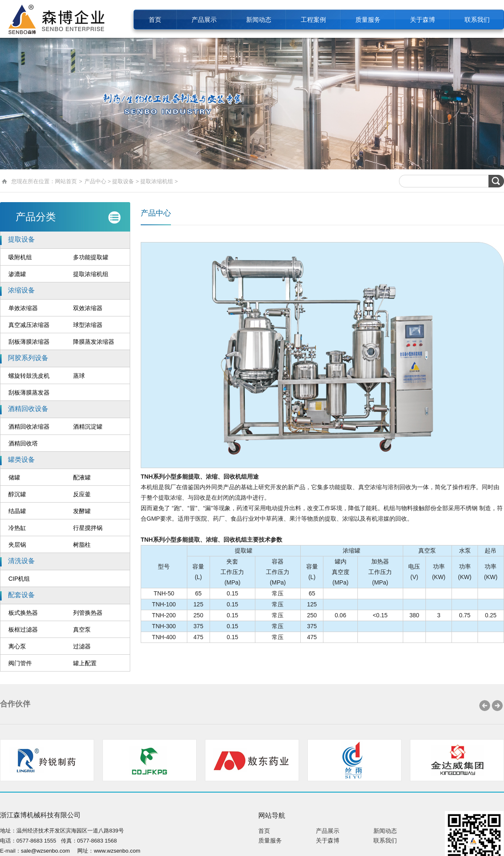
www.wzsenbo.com (117, 851)
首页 (155, 20)
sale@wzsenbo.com (46, 851)
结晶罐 (17, 511)
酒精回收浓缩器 (29, 427)
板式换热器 (23, 613)
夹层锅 (17, 545)
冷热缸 (17, 528)
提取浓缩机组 (157, 181)
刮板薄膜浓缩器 (29, 342)
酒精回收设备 (28, 409)
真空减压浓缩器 (29, 325)
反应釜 (82, 494)
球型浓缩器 (88, 325)
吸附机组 (20, 257)
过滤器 (82, 646)
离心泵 (17, 646)
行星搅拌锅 (88, 528)
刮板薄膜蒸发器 (29, 392)
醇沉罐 (17, 494)
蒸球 (79, 376)
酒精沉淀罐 (88, 427)
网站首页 (66, 181)
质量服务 (368, 20)
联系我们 (477, 20)
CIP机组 (19, 579)
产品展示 (204, 20)
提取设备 (123, 181)
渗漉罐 (17, 274)
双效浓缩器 (88, 308)
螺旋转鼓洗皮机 (29, 376)
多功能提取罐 (91, 257)
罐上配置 (85, 663)
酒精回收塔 (23, 443)
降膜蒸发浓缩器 (94, 342)
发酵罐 (82, 511)
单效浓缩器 (23, 308)
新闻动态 (259, 20)
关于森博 (423, 20)
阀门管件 (20, 663)
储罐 (14, 477)
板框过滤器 (23, 629)
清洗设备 (21, 561)
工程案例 (313, 20)
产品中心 (95, 181)
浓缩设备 (21, 290)
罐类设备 (21, 460)
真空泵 (82, 629)
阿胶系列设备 (28, 358)
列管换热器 (88, 613)
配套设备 (21, 595)
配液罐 (82, 477)
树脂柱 (82, 545)
